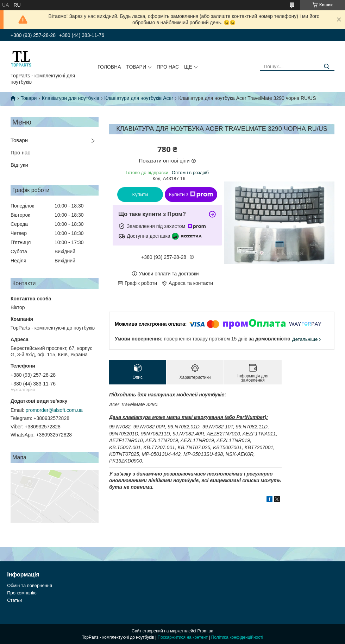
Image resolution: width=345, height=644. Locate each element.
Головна (109, 67)
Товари (136, 67)
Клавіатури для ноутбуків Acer (139, 98)
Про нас (168, 67)
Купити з (191, 195)
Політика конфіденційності (237, 637)
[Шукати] (327, 67)
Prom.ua (205, 631)
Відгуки (19, 165)
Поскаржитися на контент (183, 637)
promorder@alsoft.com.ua (54, 410)
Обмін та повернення (30, 585)
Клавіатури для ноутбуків (71, 98)
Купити (140, 195)
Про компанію (22, 593)
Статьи (14, 600)
